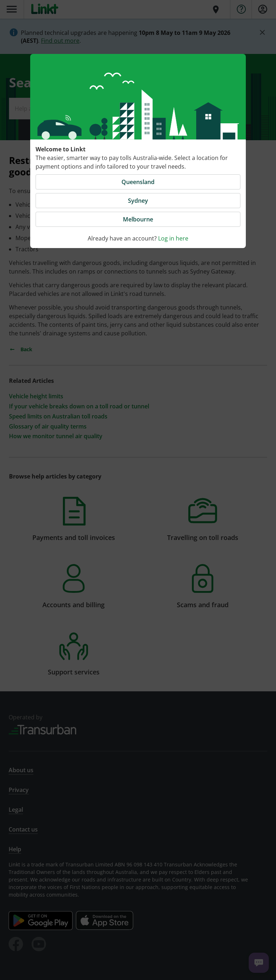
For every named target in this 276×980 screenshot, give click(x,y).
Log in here (173, 238)
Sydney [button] (138, 201)
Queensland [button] (138, 182)
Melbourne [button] (138, 219)
